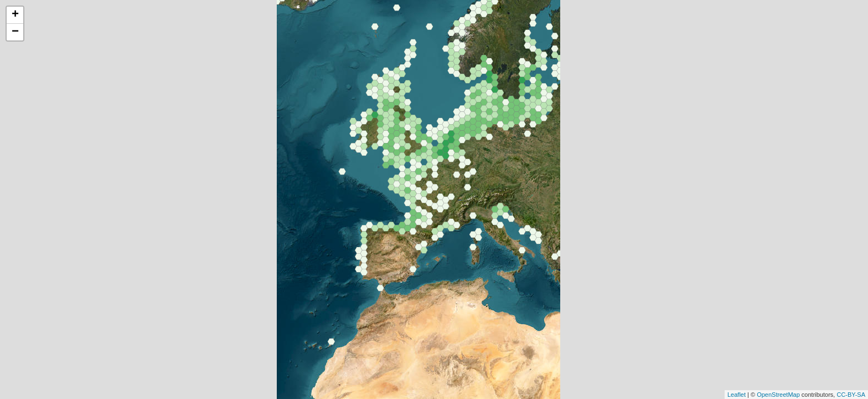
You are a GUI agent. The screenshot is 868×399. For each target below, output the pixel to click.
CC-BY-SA (851, 395)
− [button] (15, 32)
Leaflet (737, 395)
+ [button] (15, 15)
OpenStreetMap (778, 395)
